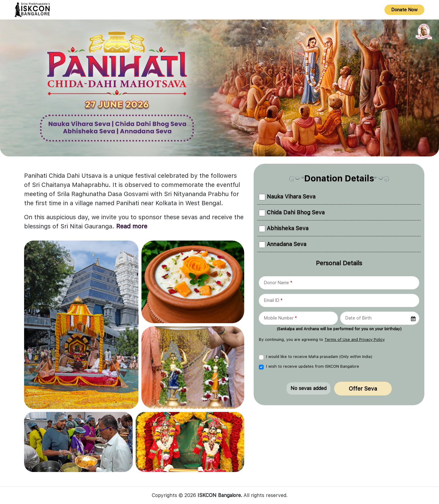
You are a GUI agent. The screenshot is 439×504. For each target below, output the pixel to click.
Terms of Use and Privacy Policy (355, 340)
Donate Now (404, 10)
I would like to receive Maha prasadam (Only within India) (319, 357)
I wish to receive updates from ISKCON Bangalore (313, 366)
